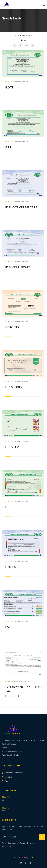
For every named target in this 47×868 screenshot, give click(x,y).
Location (8, 777)
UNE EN (11, 567)
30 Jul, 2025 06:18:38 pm (17, 561)
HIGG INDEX (14, 387)
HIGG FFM (12, 447)
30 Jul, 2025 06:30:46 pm (17, 142)
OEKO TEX (12, 327)
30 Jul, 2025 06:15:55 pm (17, 621)
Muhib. (31, 858)
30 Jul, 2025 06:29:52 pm (17, 202)
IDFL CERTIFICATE (18, 267)
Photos (8, 781)
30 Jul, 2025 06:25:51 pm (17, 322)
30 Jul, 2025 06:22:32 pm (17, 441)
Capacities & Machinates (15, 773)
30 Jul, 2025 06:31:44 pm (17, 82)
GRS (8, 147)
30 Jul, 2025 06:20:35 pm (17, 501)
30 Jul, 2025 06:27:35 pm (17, 262)
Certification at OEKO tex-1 (23, 689)
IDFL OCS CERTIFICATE (21, 207)
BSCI (8, 627)
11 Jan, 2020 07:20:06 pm (17, 681)
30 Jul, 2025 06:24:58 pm (17, 382)
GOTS (9, 87)
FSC (8, 507)
